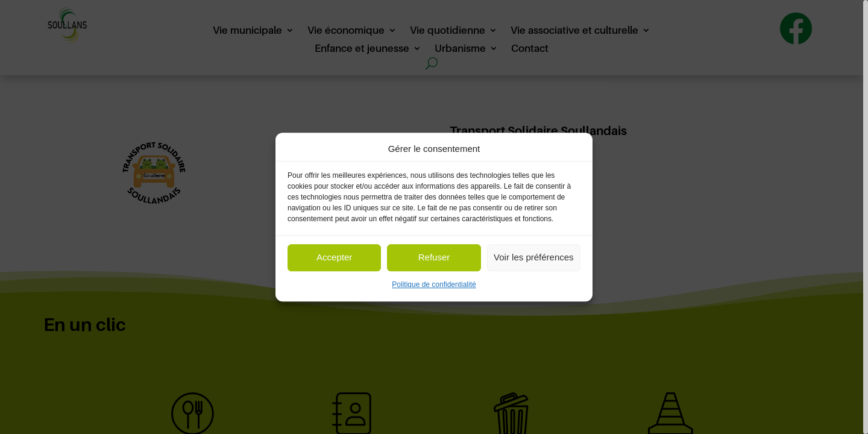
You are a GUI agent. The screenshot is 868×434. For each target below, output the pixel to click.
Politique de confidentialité (434, 285)
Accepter (334, 258)
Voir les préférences (534, 258)
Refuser (434, 258)
